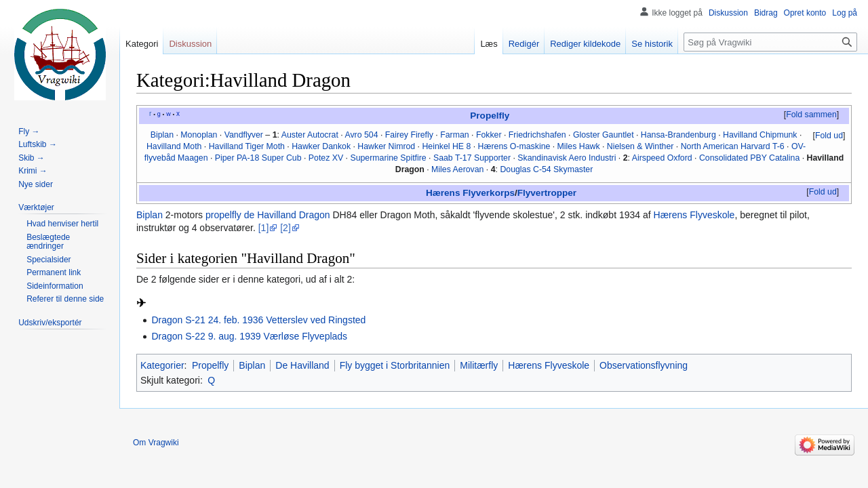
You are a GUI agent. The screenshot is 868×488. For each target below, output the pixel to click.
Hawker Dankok (321, 146)
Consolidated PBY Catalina (749, 158)
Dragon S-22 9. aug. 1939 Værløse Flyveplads (249, 336)
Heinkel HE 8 (446, 146)
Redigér (524, 44)
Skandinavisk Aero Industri (567, 158)
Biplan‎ (162, 135)
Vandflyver (244, 135)
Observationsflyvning (644, 365)
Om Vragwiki (156, 443)
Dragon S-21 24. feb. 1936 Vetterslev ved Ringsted (258, 320)
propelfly (223, 215)
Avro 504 (361, 135)
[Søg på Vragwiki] (770, 42)
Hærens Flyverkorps (470, 193)
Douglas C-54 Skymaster (546, 169)
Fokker (489, 135)
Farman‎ (454, 135)
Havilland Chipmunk (760, 135)
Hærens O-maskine (514, 146)
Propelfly (490, 116)
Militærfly (479, 365)
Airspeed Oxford (662, 158)
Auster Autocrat (310, 135)
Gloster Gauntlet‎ (604, 135)
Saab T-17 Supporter (472, 158)
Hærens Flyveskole (694, 215)
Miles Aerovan (457, 169)
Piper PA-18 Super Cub (258, 158)
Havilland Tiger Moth (247, 146)
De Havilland (302, 365)
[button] (811, 115)
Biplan (150, 215)
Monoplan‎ (199, 135)
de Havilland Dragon (287, 215)
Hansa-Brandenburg (678, 135)
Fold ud (829, 136)
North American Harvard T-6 (733, 146)
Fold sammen (811, 115)
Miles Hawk (579, 146)
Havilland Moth (174, 146)
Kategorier (162, 365)
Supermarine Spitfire (388, 158)
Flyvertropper (547, 193)
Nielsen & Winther (640, 146)
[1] (264, 228)
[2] (285, 228)
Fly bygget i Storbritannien (395, 365)
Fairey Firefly (409, 135)
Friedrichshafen (537, 135)
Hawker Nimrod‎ (386, 146)
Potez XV (326, 158)
